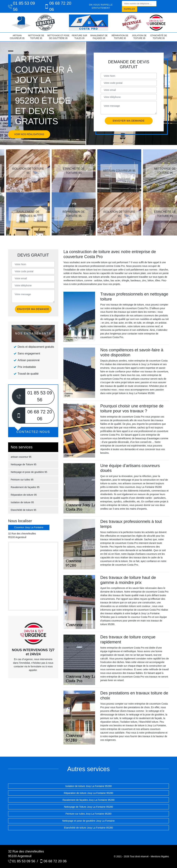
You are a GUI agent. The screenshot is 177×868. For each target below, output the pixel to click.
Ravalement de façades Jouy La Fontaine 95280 (88, 800)
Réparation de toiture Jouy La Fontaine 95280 (89, 793)
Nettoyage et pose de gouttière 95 (58, 37)
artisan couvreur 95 (17, 37)
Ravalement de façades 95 (99, 37)
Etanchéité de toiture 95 (159, 37)
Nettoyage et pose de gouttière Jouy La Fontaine (89, 821)
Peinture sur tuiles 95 (79, 37)
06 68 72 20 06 (58, 6)
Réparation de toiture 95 (120, 37)
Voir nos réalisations (29, 134)
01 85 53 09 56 (22, 6)
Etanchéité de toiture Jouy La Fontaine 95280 (89, 828)
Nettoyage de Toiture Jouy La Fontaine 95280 (88, 807)
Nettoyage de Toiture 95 (36, 37)
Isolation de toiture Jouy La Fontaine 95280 (89, 786)
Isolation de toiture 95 (139, 37)
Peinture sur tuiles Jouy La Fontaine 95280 (88, 814)
